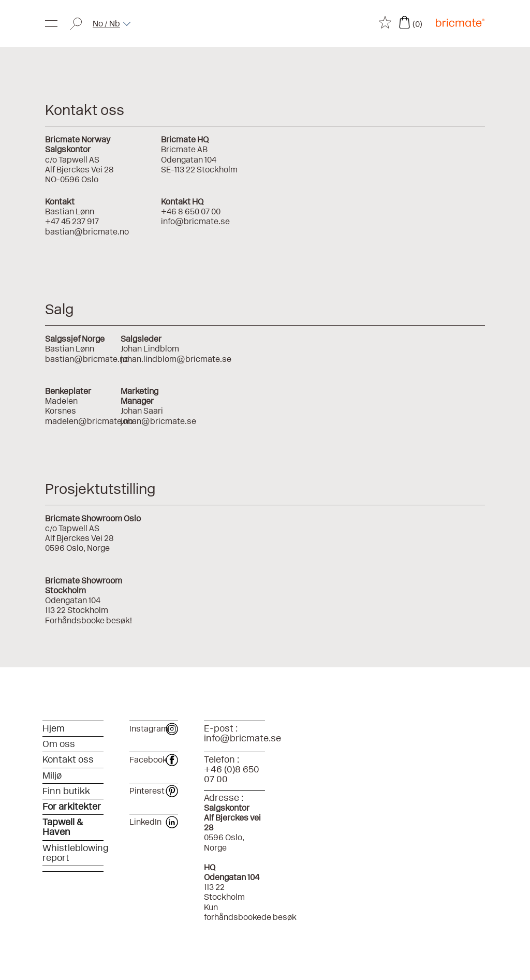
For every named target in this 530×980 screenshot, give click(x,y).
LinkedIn (153, 822)
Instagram (153, 729)
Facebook (153, 760)
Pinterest (153, 791)
